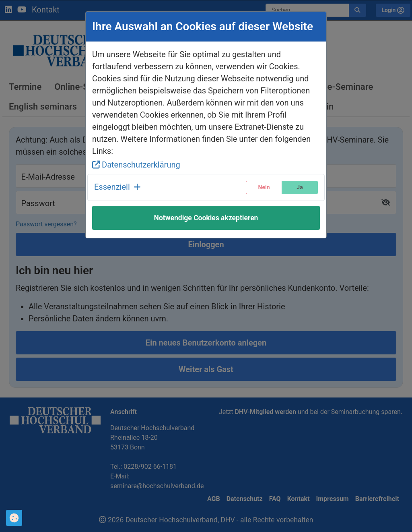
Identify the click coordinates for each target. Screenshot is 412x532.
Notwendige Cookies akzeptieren (206, 218)
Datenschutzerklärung (136, 165)
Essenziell (117, 187)
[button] (117, 187)
